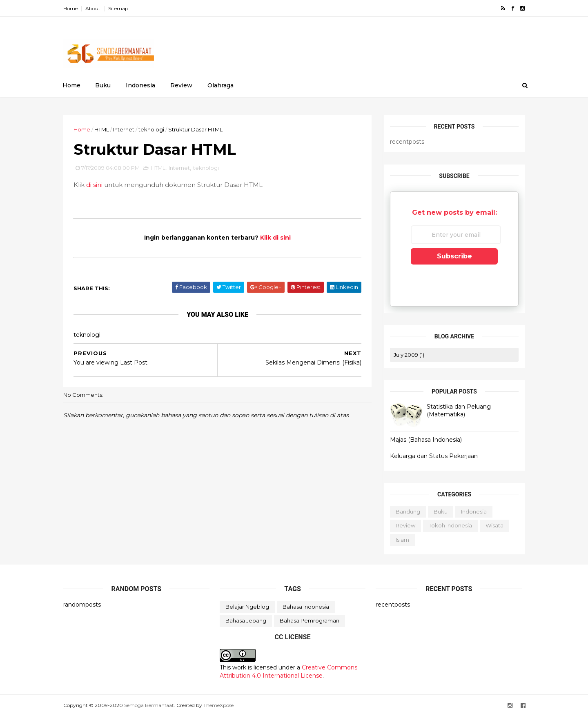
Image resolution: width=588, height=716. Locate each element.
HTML (102, 129)
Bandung (408, 511)
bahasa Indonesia (306, 607)
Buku (103, 85)
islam (402, 540)
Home (70, 8)
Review (181, 85)
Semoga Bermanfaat (149, 705)
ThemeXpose (218, 705)
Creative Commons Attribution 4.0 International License (288, 672)
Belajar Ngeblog (247, 607)
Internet (124, 129)
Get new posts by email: (454, 212)
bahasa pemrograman (310, 620)
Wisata (494, 525)
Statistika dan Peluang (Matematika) (459, 411)
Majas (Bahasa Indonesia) (426, 440)
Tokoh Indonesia (450, 525)
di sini (94, 185)
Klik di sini (275, 238)
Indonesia (140, 85)
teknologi (151, 129)
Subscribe (454, 256)
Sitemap (118, 8)
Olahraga (220, 85)
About (93, 8)
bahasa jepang (246, 620)
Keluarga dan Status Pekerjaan (434, 456)
